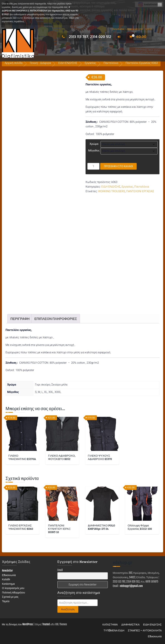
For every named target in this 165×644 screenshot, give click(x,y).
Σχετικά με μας (10, 597)
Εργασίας (91, 63)
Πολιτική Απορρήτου (14, 592)
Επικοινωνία (9, 575)
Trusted (46, 624)
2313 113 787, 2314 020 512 (86, 36)
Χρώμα (94, 144)
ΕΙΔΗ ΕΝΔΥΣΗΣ (68, 63)
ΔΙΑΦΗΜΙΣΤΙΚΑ (130, 624)
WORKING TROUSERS (112, 191)
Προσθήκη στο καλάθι (118, 166)
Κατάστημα (8, 584)
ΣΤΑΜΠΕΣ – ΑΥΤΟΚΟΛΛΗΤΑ (145, 630)
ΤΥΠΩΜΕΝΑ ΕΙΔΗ (114, 630)
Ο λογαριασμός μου (13, 588)
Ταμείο (6, 601)
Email (60, 570)
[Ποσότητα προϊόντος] (93, 166)
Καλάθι (6, 579)
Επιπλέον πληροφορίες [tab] (56, 319)
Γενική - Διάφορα (40, 63)
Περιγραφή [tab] (20, 319)
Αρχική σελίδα (14, 63)
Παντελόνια (111, 63)
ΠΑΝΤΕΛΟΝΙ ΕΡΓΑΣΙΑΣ (140, 191)
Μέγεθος (94, 151)
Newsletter (7, 571)
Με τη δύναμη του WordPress (17, 624)
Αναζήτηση (68, 609)
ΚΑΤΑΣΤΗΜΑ (110, 624)
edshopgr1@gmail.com (131, 586)
